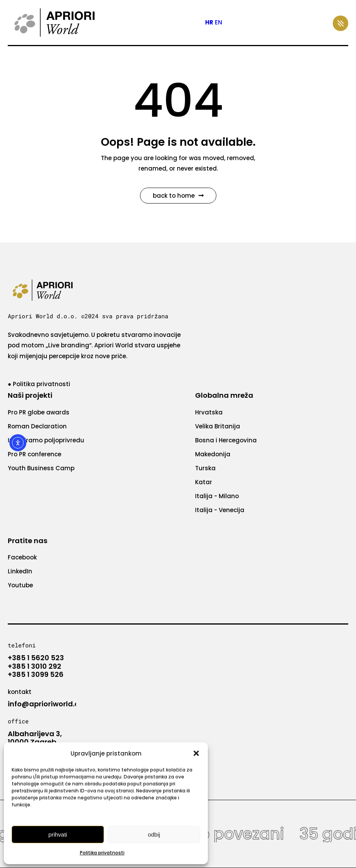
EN (219, 22)
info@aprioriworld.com (49, 704)
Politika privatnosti (102, 853)
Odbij (154, 834)
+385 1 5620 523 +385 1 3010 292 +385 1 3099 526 (36, 666)
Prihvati (58, 834)
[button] (196, 753)
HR (209, 22)
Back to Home (178, 196)
